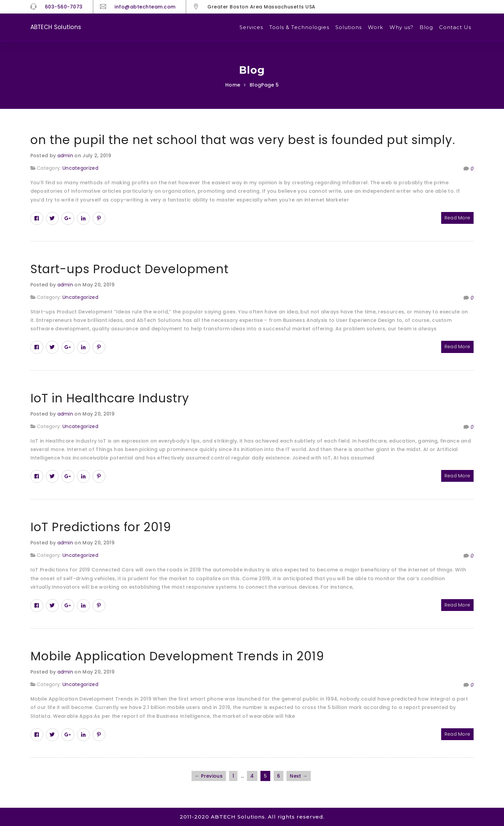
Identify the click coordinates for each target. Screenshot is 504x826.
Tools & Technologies (299, 27)
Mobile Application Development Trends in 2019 (177, 656)
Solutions (349, 27)
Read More (458, 218)
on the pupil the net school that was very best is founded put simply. (243, 140)
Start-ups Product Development (130, 269)
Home (233, 85)
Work (375, 27)
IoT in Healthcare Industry (110, 398)
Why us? (401, 27)
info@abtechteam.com (145, 7)
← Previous (209, 776)
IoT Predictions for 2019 (101, 527)
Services (251, 27)
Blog (426, 27)
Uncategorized (80, 168)
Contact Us (455, 27)
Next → (299, 776)
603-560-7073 (64, 7)
